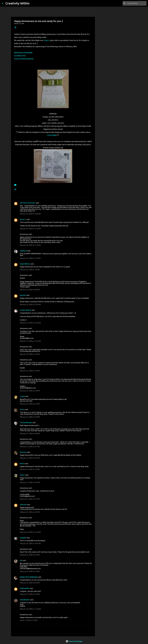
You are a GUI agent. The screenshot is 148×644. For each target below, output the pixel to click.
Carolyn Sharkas (26, 310)
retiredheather (25, 600)
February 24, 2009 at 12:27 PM (30, 258)
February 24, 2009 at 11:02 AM (30, 229)
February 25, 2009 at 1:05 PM (30, 354)
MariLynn (23, 452)
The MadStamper (26, 423)
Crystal (22, 396)
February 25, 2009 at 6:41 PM (30, 512)
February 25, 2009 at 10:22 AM (30, 304)
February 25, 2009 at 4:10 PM (30, 482)
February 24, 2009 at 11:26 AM (30, 245)
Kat (21, 560)
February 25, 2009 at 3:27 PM (30, 458)
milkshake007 (25, 588)
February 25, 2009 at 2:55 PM (30, 404)
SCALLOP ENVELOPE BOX (24, 59)
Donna (22, 409)
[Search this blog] (136, 3)
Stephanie (23, 251)
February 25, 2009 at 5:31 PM (30, 499)
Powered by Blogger (74, 641)
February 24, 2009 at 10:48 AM (30, 214)
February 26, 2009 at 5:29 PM (30, 571)
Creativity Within (17, 3)
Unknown (23, 505)
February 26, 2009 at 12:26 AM (30, 532)
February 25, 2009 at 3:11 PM (30, 447)
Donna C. (23, 219)
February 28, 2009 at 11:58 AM (30, 609)
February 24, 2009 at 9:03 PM (30, 290)
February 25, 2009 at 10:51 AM (30, 323)
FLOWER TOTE (20, 56)
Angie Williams (25, 264)
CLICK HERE (52, 135)
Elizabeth (23, 538)
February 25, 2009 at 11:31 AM (30, 341)
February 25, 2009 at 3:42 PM (30, 469)
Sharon (22, 475)
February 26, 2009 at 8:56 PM (30, 583)
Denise (22, 464)
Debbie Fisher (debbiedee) (29, 577)
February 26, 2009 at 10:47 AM (30, 543)
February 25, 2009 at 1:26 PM (30, 371)
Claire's (47, 40)
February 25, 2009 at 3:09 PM (30, 434)
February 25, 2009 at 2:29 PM (30, 391)
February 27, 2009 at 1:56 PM (30, 594)
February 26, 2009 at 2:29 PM (30, 555)
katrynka (23, 295)
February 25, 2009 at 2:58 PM (30, 417)
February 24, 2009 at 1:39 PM (30, 270)
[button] (15, 27)
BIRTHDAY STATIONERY (23, 53)
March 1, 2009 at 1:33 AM (29, 620)
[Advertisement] (105, 83)
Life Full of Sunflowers (28, 203)
